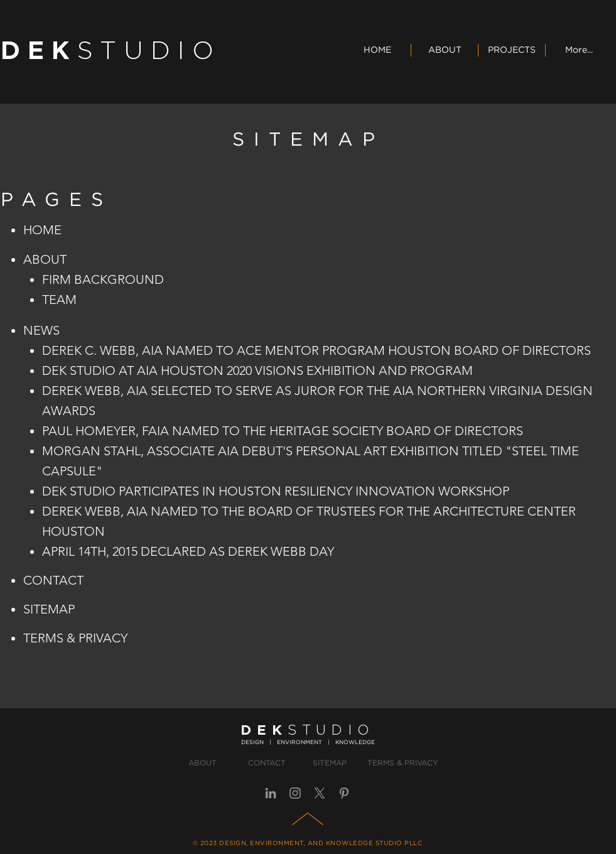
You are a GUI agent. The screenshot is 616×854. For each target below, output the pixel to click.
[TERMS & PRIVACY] (403, 764)
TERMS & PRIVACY (75, 638)
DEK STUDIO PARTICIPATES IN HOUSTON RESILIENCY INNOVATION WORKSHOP (276, 491)
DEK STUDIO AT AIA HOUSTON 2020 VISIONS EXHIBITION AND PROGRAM (257, 370)
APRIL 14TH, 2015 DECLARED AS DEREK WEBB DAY (188, 551)
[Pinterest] (344, 793)
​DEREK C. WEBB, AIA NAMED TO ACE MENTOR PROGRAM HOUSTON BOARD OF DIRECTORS (316, 350)
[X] (320, 793)
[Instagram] (295, 793)
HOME (42, 230)
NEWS (41, 330)
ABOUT (45, 259)
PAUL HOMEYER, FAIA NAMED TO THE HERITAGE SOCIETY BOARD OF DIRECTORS (283, 431)
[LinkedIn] (271, 793)
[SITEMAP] (330, 764)
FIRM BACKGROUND (103, 279)
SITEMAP (49, 609)
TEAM (59, 300)
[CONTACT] (267, 764)
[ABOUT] (203, 764)
